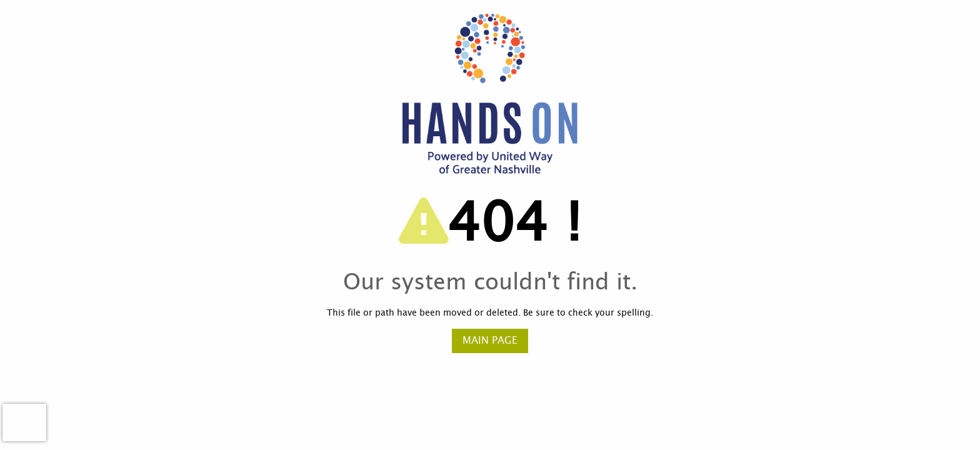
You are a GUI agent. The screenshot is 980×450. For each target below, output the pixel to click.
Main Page (490, 341)
